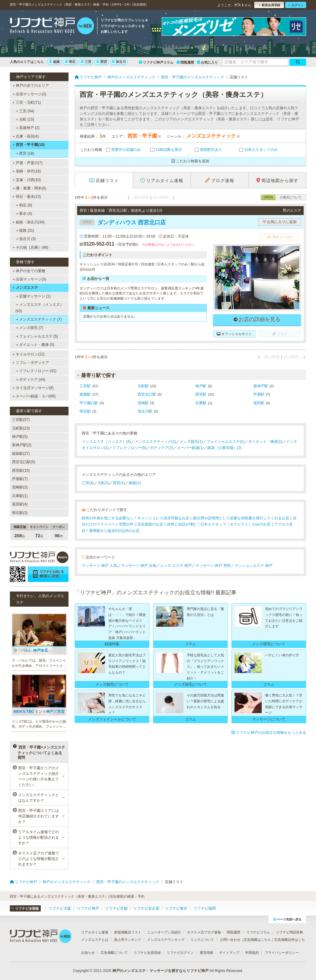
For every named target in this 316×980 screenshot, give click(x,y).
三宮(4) (88, 483)
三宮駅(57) (21, 420)
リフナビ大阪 (60, 908)
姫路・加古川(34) (28, 222)
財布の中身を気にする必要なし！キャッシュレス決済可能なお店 (135, 518)
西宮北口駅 (147, 394)
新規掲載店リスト (128, 932)
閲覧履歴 (185, 62)
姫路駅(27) (21, 454)
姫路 (55, 62)
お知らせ (88, 953)
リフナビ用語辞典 (289, 932)
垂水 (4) (24, 214)
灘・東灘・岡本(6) (29, 188)
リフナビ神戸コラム (156, 62)
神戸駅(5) (20, 437)
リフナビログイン (180, 953)
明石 (70, 62)
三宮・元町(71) (27, 102)
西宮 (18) (25, 153)
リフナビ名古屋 (146, 908)
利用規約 (252, 953)
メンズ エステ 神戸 (176, 566)
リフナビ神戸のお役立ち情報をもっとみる (269, 733)
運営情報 (206, 953)
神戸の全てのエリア (31, 85)
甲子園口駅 (89, 403)
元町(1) (104, 483)
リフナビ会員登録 (147, 953)
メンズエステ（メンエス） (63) (39, 308)
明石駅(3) (20, 513)
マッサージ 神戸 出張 (139, 566)
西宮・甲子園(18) (28, 145)
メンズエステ (25, 288)
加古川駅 (145, 411)
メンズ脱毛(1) (191, 442)
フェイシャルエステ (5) (37, 336)
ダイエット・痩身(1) (265, 442)
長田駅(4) (20, 504)
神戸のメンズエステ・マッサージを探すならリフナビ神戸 (160, 971)
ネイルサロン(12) (29, 354)
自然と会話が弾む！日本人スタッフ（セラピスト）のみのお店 (219, 524)
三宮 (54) (25, 111)
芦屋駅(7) (20, 479)
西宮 (102, 62)
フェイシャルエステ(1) (225, 442)
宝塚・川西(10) (27, 180)
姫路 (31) (25, 230)
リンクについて (202, 940)
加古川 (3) (26, 239)
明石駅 (85, 411)
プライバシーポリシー (282, 953)
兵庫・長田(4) (26, 136)
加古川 (119, 62)
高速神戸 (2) (28, 128)
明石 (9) (24, 205)
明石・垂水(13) (27, 197)
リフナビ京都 (116, 908)
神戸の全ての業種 (29, 271)
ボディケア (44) (31, 380)
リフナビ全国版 (25, 908)
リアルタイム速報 (95, 932)
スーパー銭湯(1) (190, 448)
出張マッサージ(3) (29, 94)
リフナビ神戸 (88, 908)
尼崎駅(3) (20, 487)
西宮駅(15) (21, 471)
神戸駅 (201, 386)
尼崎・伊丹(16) (27, 171)
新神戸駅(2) (22, 445)
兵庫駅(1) (20, 496)
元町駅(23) (21, 428)
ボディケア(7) (162, 448)
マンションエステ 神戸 (254, 566)
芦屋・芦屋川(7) (28, 163)
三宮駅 (85, 386)
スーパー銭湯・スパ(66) (34, 396)
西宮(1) (119, 483)
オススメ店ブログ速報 (204, 932)
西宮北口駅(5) (24, 462)
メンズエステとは (95, 940)
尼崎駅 (143, 403)
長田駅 (259, 403)
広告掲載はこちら (257, 940)
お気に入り (207, 62)
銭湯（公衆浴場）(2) (225, 448)
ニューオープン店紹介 (164, 932)
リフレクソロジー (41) (36, 371)
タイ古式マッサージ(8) (33, 388)
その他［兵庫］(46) (31, 247)
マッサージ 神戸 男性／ (215, 566)
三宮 (86, 62)
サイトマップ (229, 953)
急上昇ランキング (128, 940)
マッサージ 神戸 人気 (100, 566)
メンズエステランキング (166, 940)
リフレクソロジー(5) (129, 448)
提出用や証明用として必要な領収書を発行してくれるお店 (241, 518)
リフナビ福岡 (205, 908)
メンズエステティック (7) (39, 319)
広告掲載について (114, 953)
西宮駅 (201, 394)
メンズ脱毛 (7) (30, 328)
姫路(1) (135, 483)
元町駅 (143, 386)
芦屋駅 (259, 394)
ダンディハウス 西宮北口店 (123, 222)
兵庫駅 (201, 403)
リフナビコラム (258, 932)
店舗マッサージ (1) (33, 296)
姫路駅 (85, 394)
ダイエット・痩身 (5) (35, 345)
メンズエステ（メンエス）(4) (106, 442)
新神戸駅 (261, 386)
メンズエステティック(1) (155, 442)
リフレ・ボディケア (31, 363)
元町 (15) (25, 119)
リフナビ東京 (176, 908)
